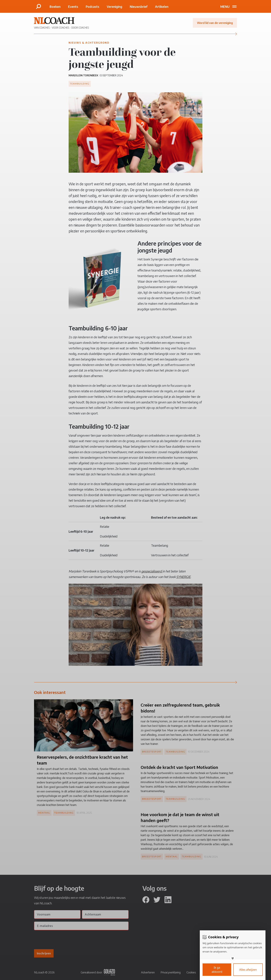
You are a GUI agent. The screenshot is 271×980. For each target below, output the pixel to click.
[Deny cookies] (248, 970)
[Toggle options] (233, 958)
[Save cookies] (217, 970)
